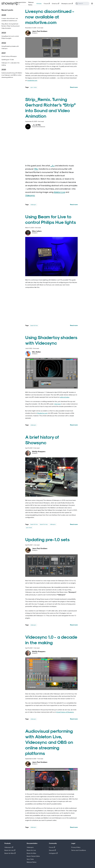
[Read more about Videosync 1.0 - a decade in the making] (74, 719)
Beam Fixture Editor (33, 856)
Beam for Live (10, 850)
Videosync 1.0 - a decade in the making (10, 64)
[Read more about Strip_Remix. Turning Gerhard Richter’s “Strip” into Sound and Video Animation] (74, 204)
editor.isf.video (65, 397)
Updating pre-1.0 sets (8, 60)
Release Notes (31, 4)
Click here (57, 404)
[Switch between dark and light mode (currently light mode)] (92, 4)
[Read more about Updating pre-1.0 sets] (74, 625)
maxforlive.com (32, 80)
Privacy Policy (76, 847)
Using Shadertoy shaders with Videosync (10, 47)
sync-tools (34, 87)
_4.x (53, 166)
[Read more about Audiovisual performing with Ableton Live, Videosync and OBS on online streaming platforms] (74, 827)
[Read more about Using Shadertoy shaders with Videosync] (74, 425)
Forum (47, 4)
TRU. (36, 169)
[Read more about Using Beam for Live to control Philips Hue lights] (74, 325)
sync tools (29, 528)
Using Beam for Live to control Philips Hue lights (10, 37)
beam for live (34, 325)
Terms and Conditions (79, 850)
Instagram (53, 853)
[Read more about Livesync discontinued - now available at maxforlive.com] (74, 87)
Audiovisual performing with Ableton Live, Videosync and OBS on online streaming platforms (12, 75)
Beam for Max (10, 853)
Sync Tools (30, 859)
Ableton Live (59, 192)
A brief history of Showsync (9, 56)
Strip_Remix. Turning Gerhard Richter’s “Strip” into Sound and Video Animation (10, 26)
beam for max (44, 524)
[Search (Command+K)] (82, 4)
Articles (39, 4)
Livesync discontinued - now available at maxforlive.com (10, 19)
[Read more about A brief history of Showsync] (74, 524)
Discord (52, 850)
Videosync (30, 195)
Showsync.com (67, 4)
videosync (33, 205)
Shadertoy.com (42, 413)
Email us (56, 4)
